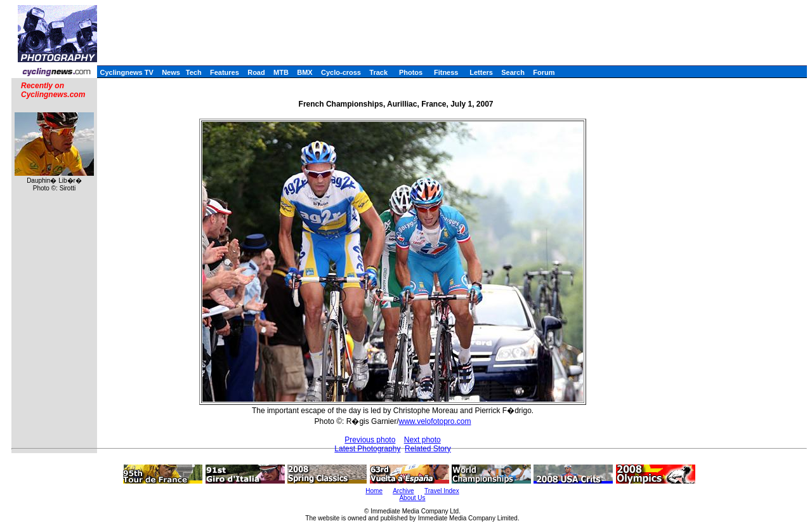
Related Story (428, 449)
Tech (194, 72)
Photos (411, 72)
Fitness (446, 72)
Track (378, 72)
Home (374, 491)
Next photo (422, 440)
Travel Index (442, 491)
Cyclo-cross (341, 72)
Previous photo (370, 440)
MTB (281, 72)
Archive (403, 491)
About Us (412, 498)
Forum (544, 72)
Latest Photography (367, 449)
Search (513, 72)
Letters (481, 72)
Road (256, 72)
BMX (304, 72)
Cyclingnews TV (126, 72)
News (171, 72)
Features (225, 72)
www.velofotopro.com (435, 421)
